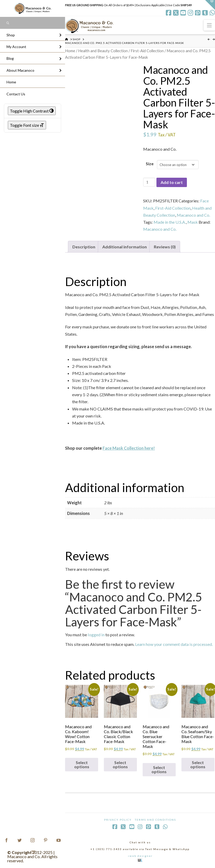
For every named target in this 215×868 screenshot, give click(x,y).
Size (150, 164)
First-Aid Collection (147, 51)
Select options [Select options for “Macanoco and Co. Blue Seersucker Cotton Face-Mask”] (159, 769)
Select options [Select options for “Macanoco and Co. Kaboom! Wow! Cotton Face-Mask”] (82, 764)
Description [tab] (84, 247)
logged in (96, 635)
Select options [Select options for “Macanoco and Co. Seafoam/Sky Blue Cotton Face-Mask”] (198, 764)
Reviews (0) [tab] (165, 247)
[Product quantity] (149, 182)
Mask (193, 222)
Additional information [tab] (125, 247)
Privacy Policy (118, 820)
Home (70, 51)
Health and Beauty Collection (103, 51)
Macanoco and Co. (193, 215)
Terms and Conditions (155, 820)
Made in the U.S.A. (170, 222)
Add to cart (172, 182)
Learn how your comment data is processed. (174, 644)
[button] (209, 25)
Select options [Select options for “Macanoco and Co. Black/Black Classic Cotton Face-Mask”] (120, 764)
